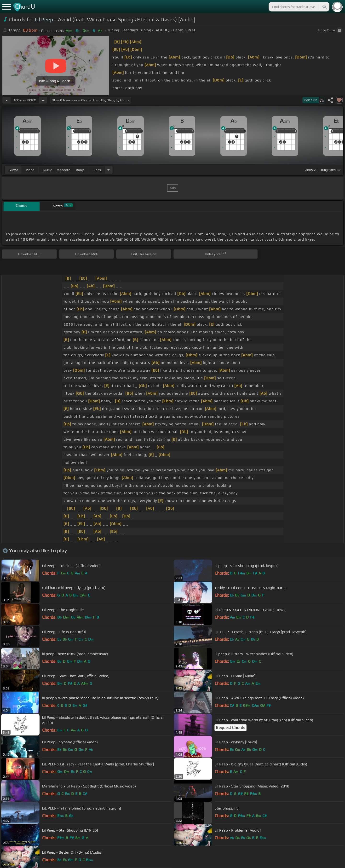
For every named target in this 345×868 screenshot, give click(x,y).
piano (30, 170)
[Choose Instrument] (109, 170)
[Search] (324, 7)
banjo (80, 170)
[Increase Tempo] (43, 100)
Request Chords (230, 728)
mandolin (63, 170)
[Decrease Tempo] (6, 100)
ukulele (47, 170)
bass (97, 170)
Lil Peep (44, 20)
